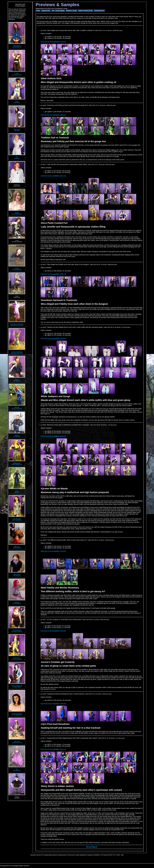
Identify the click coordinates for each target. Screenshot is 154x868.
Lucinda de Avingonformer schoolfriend (17, 714)
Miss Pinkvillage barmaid (17, 547)
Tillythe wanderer (17, 770)
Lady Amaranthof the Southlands (17, 519)
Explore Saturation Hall (85, 11)
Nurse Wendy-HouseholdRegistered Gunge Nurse (17, 324)
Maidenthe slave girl (17, 380)
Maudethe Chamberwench (17, 213)
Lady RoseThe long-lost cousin (17, 742)
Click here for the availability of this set (53, 42)
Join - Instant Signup (58, 11)
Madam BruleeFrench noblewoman (17, 464)
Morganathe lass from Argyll (17, 408)
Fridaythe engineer (17, 102)
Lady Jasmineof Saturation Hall (17, 46)
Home (38, 11)
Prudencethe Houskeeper (17, 603)
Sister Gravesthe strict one (17, 575)
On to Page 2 (92, 847)
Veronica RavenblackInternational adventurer (17, 352)
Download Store (99, 11)
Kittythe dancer (17, 158)
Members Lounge (71, 11)
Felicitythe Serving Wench (17, 74)
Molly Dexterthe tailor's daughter (17, 658)
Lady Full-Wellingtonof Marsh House (17, 686)
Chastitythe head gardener (17, 269)
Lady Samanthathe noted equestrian (17, 631)
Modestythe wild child (17, 436)
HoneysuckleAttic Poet (17, 130)
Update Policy (46, 11)
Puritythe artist (17, 491)
